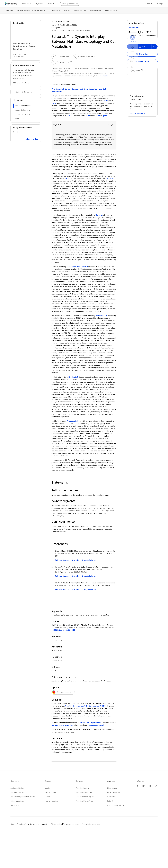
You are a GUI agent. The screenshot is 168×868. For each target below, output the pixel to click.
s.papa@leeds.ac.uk (96, 761)
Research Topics (80, 10)
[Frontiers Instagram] (156, 822)
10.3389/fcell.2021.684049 (63, 666)
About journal (110, 10)
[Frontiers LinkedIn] (150, 822)
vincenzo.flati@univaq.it (90, 759)
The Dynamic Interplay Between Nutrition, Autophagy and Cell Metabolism (79, 90)
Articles (67, 10)
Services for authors (18, 829)
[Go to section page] (26, 40)
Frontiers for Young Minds (86, 833)
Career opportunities (116, 842)
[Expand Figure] (112, 125)
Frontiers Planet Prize (84, 837)
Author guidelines (17, 824)
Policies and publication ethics (23, 833)
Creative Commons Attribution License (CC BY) (86, 742)
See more (104, 76)
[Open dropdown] (142, 54)
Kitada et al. (73, 413)
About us (25, 4)
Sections (55, 10)
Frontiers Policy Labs (84, 829)
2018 (106, 101)
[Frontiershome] (11, 4)
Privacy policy (56, 860)
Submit (110, 837)
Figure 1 (105, 116)
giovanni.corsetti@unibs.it (63, 761)
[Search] (148, 4)
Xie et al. (99, 251)
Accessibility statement (91, 860)
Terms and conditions (72, 860)
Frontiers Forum (82, 824)
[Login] (160, 4)
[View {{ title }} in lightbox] (26, 142)
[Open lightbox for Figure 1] (84, 157)
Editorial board (95, 10)
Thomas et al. (72, 457)
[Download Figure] (108, 125)
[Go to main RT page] (26, 75)
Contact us (112, 833)
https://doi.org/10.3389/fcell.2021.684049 (76, 30)
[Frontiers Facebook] (137, 822)
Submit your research (70, 4)
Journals (48, 833)
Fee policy (15, 842)
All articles (52, 4)
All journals (39, 4)
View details (134, 27)
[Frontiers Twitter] (144, 822)
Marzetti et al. (102, 352)
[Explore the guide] (137, 113)
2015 (70, 116)
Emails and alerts (114, 829)
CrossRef (76, 596)
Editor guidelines (17, 837)
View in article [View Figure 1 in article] (31, 153)
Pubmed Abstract (63, 596)
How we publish (51, 837)
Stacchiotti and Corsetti (77, 303)
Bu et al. (110, 215)
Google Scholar (89, 596)
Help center (112, 824)
